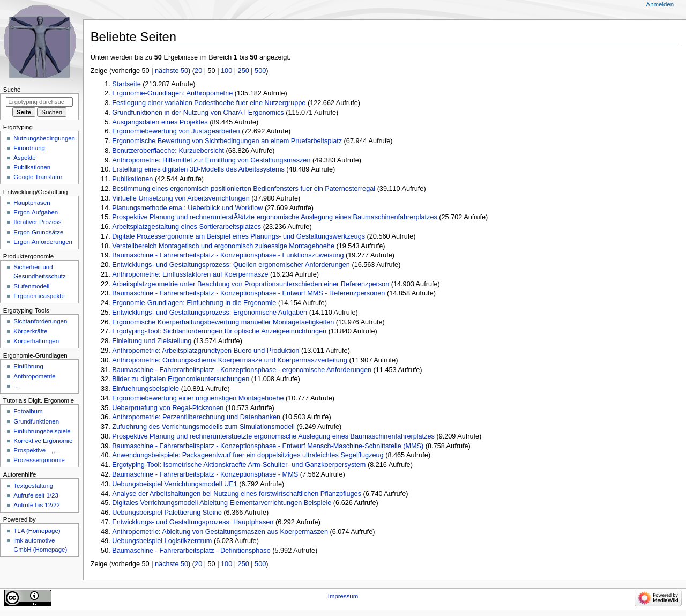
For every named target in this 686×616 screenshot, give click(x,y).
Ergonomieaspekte (39, 296)
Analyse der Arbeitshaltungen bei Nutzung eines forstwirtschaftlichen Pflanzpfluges (237, 494)
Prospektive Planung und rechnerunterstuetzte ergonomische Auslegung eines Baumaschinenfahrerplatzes (273, 436)
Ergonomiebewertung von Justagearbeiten (176, 131)
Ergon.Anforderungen (43, 242)
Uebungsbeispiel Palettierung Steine (167, 513)
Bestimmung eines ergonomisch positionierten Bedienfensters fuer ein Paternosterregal (244, 189)
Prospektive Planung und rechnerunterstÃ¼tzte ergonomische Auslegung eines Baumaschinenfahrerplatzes (275, 217)
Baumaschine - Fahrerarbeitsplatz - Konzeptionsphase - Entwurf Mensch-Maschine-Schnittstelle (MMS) (268, 446)
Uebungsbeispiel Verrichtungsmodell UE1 (174, 484)
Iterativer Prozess (37, 222)
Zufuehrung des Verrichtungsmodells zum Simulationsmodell (203, 427)
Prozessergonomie (39, 460)
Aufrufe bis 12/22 (37, 505)
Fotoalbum (28, 411)
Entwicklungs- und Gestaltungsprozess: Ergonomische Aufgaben (210, 313)
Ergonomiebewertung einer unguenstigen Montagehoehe (198, 398)
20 (198, 71)
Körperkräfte (30, 331)
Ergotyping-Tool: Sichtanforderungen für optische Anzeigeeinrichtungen (219, 331)
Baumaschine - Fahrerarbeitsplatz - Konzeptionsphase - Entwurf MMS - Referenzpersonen (248, 293)
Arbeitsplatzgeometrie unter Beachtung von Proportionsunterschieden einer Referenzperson (251, 284)
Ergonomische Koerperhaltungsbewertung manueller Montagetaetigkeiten (223, 322)
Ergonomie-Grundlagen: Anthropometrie (172, 93)
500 (260, 71)
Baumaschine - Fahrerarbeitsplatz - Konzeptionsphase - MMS (205, 474)
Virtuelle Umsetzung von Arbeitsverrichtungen (181, 198)
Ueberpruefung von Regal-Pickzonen (168, 408)
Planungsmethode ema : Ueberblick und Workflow (187, 208)
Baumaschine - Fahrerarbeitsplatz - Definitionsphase (191, 551)
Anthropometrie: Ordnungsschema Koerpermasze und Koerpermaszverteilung (230, 360)
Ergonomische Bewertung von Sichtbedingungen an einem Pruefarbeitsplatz (227, 141)
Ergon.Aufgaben (36, 212)
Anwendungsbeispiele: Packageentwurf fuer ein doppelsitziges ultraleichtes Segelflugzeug (248, 455)
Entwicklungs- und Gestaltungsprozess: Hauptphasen (193, 522)
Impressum (343, 596)
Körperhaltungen (36, 341)
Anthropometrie (34, 376)
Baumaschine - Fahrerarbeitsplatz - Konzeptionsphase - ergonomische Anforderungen (242, 370)
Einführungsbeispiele (42, 431)
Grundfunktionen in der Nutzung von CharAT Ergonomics (198, 113)
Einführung (28, 366)
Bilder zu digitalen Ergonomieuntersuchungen (181, 379)
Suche (12, 90)
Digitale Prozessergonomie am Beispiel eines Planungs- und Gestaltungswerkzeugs (238, 236)
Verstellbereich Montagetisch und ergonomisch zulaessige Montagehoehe (223, 246)
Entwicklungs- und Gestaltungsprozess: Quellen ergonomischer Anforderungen (231, 265)
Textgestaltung (33, 486)
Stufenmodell (31, 286)
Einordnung (29, 148)
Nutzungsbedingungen (44, 138)
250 (244, 71)
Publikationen (132, 179)
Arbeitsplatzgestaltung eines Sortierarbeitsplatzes (187, 227)
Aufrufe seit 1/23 (36, 495)
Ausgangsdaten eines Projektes (160, 122)
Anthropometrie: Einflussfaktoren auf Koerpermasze (190, 274)
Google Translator (38, 177)
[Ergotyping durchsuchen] (39, 102)
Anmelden (660, 4)
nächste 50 (171, 71)
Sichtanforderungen (40, 321)
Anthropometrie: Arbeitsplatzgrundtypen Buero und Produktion (206, 351)
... (16, 386)
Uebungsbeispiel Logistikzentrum (162, 541)
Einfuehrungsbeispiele (146, 389)
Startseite (126, 84)
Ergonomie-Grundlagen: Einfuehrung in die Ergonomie (194, 303)
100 (226, 71)
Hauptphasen (32, 203)
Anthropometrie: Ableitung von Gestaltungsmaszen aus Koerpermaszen (220, 532)
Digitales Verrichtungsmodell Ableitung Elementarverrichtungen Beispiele (222, 503)
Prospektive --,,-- (36, 450)
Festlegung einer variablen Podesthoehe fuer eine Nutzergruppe (209, 103)
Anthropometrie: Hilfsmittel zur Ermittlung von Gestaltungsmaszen (211, 160)
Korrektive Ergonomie (43, 441)
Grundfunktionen (36, 421)
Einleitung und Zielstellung (152, 341)
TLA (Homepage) (37, 531)
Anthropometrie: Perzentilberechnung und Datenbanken (196, 417)
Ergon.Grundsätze (38, 232)
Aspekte (24, 158)
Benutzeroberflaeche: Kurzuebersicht (168, 151)
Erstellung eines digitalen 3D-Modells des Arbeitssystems (198, 169)
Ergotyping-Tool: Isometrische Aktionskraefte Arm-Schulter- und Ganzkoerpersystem (239, 465)
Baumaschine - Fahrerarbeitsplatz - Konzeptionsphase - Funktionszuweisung (228, 255)
